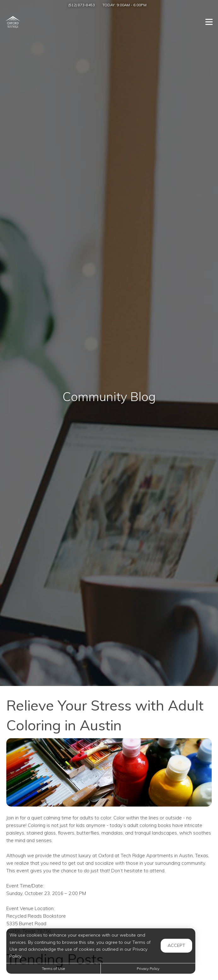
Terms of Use (53, 969)
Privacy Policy (148, 969)
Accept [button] (176, 945)
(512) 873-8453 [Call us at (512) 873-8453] (82, 5)
